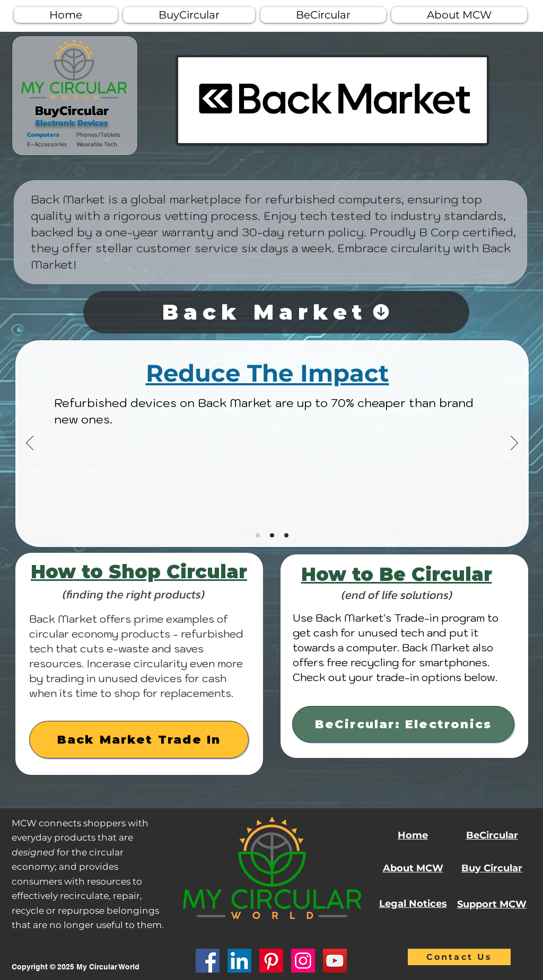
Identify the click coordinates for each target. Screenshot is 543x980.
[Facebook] (208, 961)
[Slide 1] (258, 535)
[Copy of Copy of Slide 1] (286, 535)
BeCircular (492, 835)
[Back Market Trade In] (139, 740)
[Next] (514, 444)
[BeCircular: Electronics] (403, 724)
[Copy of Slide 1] (272, 535)
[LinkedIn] (239, 961)
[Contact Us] (459, 957)
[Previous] (30, 444)
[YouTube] (335, 961)
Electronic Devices (72, 122)
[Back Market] (276, 312)
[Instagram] (303, 961)
